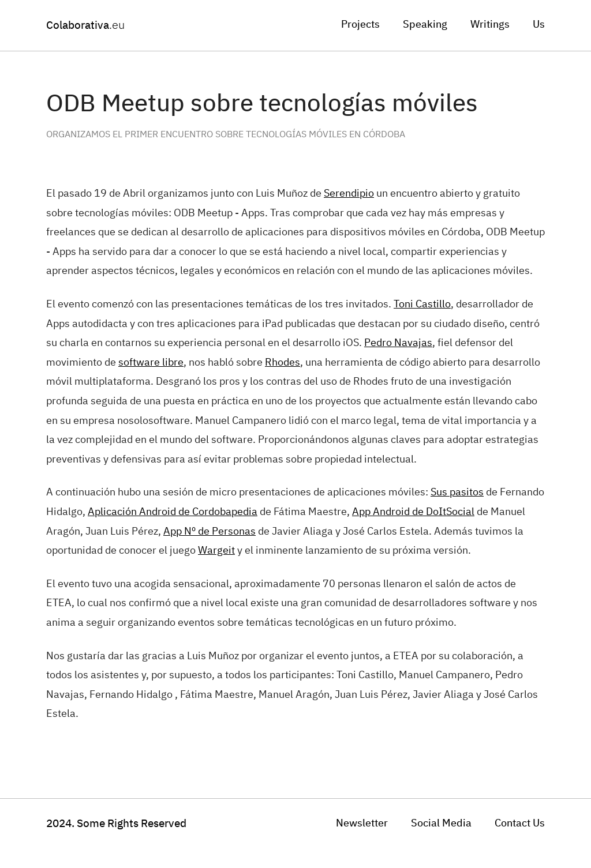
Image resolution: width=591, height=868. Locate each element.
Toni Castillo (422, 305)
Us (539, 25)
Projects (360, 25)
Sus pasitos (457, 493)
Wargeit (216, 551)
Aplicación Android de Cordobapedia (173, 512)
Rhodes (283, 363)
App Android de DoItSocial (413, 512)
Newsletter (362, 824)
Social (441, 824)
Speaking (425, 25)
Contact (520, 824)
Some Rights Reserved (116, 824)
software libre (151, 363)
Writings (490, 25)
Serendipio (349, 194)
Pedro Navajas (398, 343)
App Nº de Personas (210, 532)
